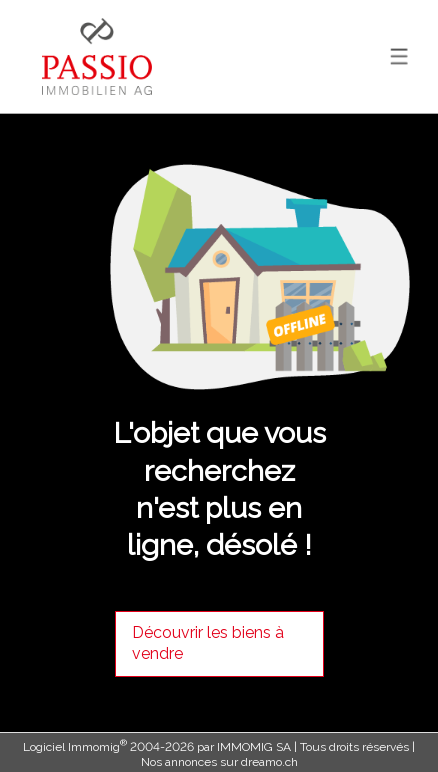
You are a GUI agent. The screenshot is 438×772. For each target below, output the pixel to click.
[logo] (97, 56)
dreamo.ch (269, 762)
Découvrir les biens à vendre (208, 643)
